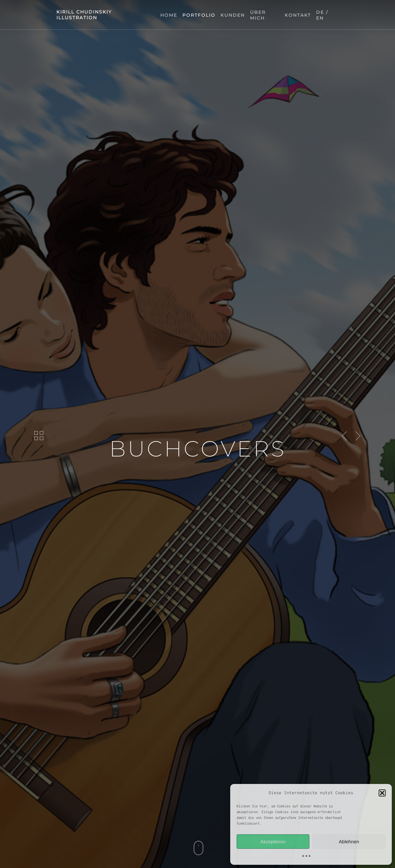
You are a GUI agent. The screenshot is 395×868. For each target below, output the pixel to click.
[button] (382, 793)
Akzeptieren (273, 842)
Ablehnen (349, 842)
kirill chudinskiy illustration (84, 15)
